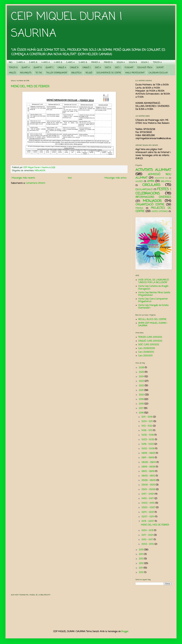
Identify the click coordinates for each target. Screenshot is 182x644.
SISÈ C (118, 68)
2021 (141, 390)
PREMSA (139, 208)
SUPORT (160, 68)
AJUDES (139, 181)
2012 (141, 564)
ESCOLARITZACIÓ (144, 190)
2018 (142, 404)
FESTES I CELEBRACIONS (153, 191)
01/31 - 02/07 (148, 521)
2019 (142, 399)
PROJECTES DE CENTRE (153, 210)
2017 (141, 408)
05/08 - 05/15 (149, 485)
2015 (141, 550)
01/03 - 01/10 (148, 544)
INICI (11, 63)
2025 (142, 372)
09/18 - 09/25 (149, 453)
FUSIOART (129, 68)
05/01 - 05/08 (149, 490)
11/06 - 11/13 (147, 431)
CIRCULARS (151, 185)
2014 (141, 554)
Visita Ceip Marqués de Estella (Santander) (153, 307)
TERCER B (13, 68)
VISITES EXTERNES (160, 212)
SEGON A (121, 63)
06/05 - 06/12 (149, 476)
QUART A (26, 68)
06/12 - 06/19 (148, 471)
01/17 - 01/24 (148, 535)
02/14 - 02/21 (148, 512)
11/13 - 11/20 (147, 426)
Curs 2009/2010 (146, 352)
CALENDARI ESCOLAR (158, 73)
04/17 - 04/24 (148, 494)
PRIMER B (108, 63)
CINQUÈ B (74, 68)
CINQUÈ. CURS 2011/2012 (150, 341)
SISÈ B (108, 68)
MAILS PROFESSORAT (135, 73)
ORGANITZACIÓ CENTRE (150, 205)
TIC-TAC (39, 73)
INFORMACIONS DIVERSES (153, 197)
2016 (142, 413)
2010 (142, 573)
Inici (70, 178)
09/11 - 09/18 (148, 458)
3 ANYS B (33, 63)
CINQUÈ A (62, 68)
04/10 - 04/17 (148, 499)
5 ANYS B (83, 63)
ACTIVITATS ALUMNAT (153, 170)
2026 (142, 368)
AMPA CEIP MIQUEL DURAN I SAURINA (153, 324)
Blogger (125, 632)
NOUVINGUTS (26, 73)
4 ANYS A (45, 63)
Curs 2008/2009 (146, 348)
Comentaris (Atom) (35, 183)
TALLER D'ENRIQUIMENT (57, 73)
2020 (142, 395)
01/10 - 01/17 (148, 540)
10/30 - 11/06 (148, 435)
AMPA (151, 181)
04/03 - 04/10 (148, 503)
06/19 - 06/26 (149, 467)
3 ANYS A (21, 63)
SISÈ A (98, 68)
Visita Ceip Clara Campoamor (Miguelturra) (153, 300)
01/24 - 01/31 (148, 531)
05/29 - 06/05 (149, 480)
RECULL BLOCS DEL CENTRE (152, 319)
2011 (141, 568)
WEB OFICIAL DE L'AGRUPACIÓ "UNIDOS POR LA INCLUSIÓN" (154, 281)
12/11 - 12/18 (147, 417)
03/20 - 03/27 (149, 508)
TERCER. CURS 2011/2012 (150, 337)
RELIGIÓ (89, 73)
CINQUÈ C (87, 68)
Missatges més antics (116, 178)
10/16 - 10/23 (148, 444)
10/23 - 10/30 (148, 440)
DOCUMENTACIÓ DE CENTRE (109, 73)
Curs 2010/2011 (145, 356)
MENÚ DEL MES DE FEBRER (30, 86)
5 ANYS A (70, 63)
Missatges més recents (23, 178)
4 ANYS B (58, 63)
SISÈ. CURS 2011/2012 (149, 345)
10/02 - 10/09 (148, 449)
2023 (142, 381)
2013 (141, 559)
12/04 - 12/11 (147, 422)
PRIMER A (95, 63)
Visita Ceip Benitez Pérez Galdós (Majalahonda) (154, 294)
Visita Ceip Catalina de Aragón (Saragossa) (153, 288)
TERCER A (157, 63)
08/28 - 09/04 (149, 462)
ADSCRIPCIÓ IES (161, 178)
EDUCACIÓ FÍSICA (145, 68)
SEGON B (133, 63)
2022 (142, 386)
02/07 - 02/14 (148, 517)
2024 (142, 377)
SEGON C (145, 63)
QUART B (38, 68)
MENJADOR (40, 171)
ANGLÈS (12, 73)
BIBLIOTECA (76, 73)
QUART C (50, 68)
